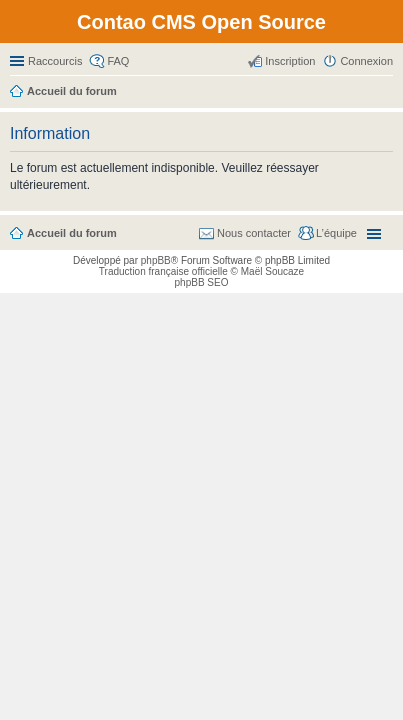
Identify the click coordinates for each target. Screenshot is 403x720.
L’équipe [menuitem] (336, 233)
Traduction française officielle (163, 271)
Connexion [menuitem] (366, 61)
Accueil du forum (72, 233)
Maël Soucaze (272, 271)
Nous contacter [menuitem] (254, 233)
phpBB (156, 260)
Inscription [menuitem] (290, 61)
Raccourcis (55, 61)
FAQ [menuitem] (118, 61)
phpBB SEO (202, 282)
